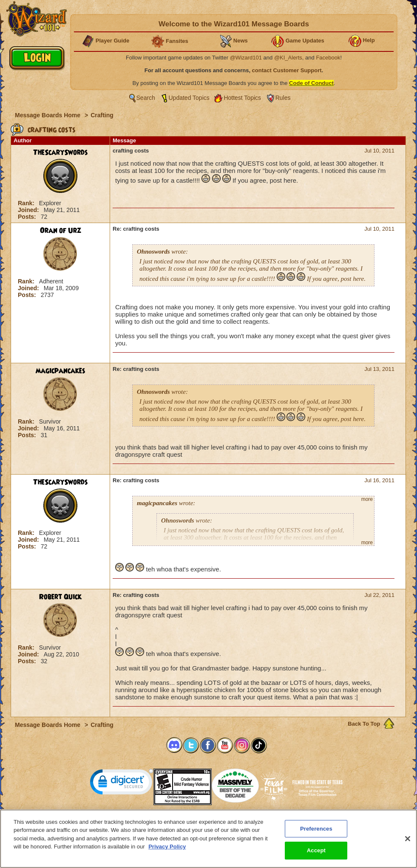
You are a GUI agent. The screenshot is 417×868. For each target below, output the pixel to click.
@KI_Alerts (288, 58)
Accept (316, 857)
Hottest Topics (242, 98)
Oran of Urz (61, 231)
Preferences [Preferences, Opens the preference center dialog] (316, 835)
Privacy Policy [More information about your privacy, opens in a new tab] (167, 853)
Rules (283, 98)
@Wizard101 (246, 58)
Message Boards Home (48, 115)
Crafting (102, 115)
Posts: (28, 217)
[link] (122, 784)
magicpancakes (61, 371)
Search (146, 98)
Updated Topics (189, 98)
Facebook (328, 58)
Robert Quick (60, 597)
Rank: (27, 203)
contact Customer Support (287, 70)
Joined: (29, 210)
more (367, 499)
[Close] (408, 845)
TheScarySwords (61, 153)
